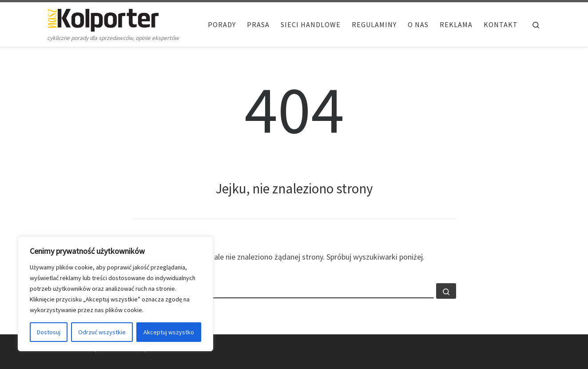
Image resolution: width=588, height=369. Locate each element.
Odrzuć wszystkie (102, 332)
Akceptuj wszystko (169, 332)
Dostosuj (49, 332)
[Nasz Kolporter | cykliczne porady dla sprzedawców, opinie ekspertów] (103, 18)
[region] (115, 294)
